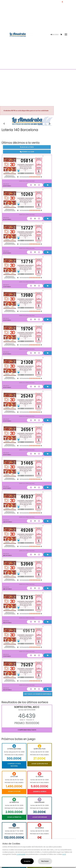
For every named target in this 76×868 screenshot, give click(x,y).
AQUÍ (64, 854)
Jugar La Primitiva (14, 817)
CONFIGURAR (21, 854)
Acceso (55, 35)
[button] (4, 124)
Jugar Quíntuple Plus (40, 764)
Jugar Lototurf (14, 791)
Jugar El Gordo (40, 792)
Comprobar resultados (27, 730)
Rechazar (45, 861)
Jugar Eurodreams (40, 817)
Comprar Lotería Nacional (14, 765)
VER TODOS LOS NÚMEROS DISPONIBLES (38, 694)
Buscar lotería (27, 147)
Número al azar (27, 152)
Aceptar (27, 861)
